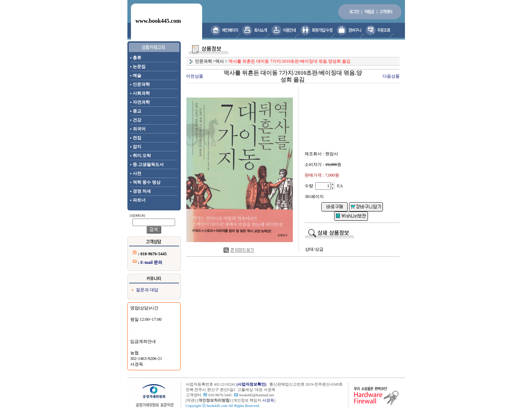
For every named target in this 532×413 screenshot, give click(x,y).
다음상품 (391, 76)
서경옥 (268, 400)
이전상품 (195, 76)
